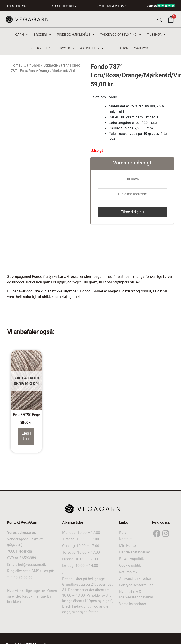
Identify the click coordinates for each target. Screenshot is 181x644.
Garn (22, 35)
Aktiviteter (92, 48)
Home (16, 65)
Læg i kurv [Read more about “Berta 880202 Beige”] (26, 436)
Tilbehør (157, 35)
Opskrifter (43, 48)
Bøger (67, 48)
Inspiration (119, 48)
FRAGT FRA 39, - (17, 6)
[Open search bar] (160, 20)
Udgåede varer (55, 65)
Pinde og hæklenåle (76, 35)
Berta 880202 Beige (26, 415)
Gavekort (142, 48)
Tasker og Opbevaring (121, 35)
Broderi (43, 35)
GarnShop (32, 65)
